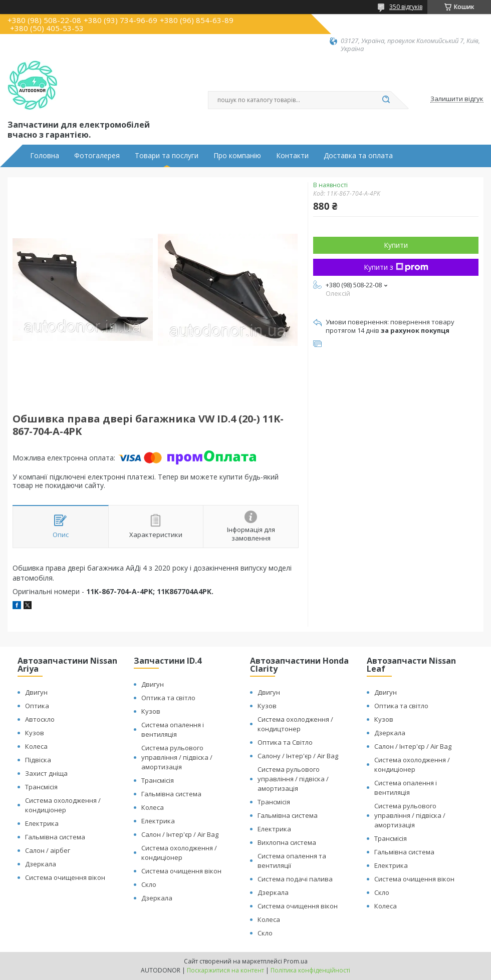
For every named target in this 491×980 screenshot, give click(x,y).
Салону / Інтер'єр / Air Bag (298, 756)
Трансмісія (41, 787)
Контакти (292, 156)
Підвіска (38, 760)
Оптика (37, 706)
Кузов (35, 733)
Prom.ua (296, 961)
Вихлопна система (287, 842)
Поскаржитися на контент (225, 970)
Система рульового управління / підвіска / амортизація (177, 757)
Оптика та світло (168, 698)
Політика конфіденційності (310, 970)
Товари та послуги (167, 156)
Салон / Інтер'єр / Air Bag (180, 834)
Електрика (42, 823)
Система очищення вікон (65, 877)
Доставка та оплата (358, 156)
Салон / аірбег (48, 850)
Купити (396, 245)
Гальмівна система (55, 837)
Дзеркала (41, 864)
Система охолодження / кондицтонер (295, 724)
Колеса (36, 746)
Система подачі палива (295, 879)
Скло (149, 884)
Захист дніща (46, 773)
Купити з (396, 267)
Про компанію (237, 156)
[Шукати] (386, 100)
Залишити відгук (457, 99)
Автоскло (40, 719)
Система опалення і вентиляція (173, 729)
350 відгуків (406, 7)
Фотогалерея (97, 156)
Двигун (36, 692)
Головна (45, 156)
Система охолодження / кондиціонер (63, 805)
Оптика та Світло (285, 742)
